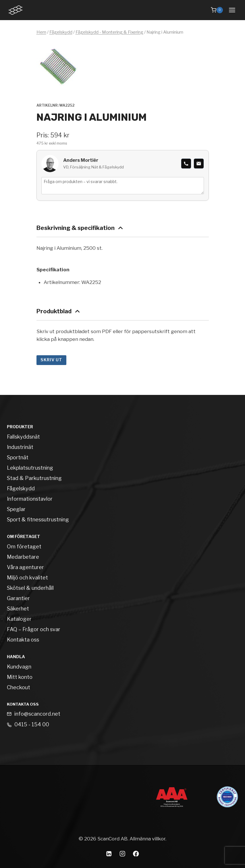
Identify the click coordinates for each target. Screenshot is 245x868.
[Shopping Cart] (217, 10)
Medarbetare (23, 557)
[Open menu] (232, 10)
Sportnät (18, 457)
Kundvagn (19, 667)
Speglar (16, 509)
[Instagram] (122, 853)
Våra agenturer (25, 567)
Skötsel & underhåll (30, 588)
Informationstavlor (30, 499)
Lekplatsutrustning (30, 468)
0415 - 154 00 (32, 724)
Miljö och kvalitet (27, 578)
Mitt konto (20, 677)
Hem (41, 32)
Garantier (18, 598)
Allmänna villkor (147, 839)
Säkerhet (18, 609)
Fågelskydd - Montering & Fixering (109, 32)
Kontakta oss (23, 640)
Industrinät (20, 447)
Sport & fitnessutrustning (38, 520)
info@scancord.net (37, 714)
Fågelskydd (61, 32)
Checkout (19, 687)
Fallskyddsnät (23, 437)
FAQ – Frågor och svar (34, 629)
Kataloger (19, 619)
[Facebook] (136, 853)
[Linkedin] (109, 853)
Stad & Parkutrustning (34, 478)
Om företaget (24, 547)
